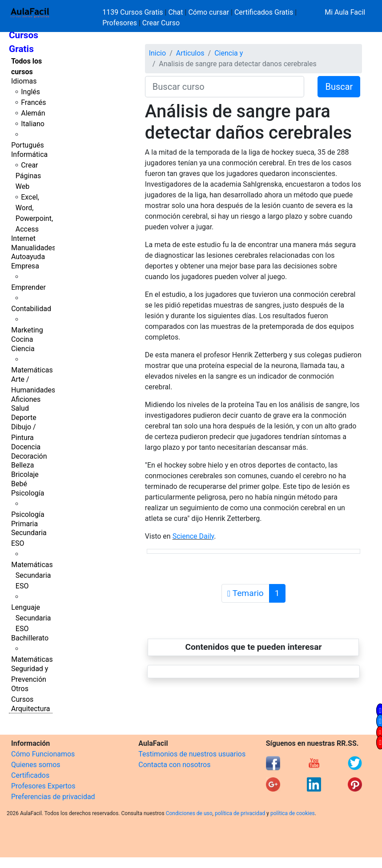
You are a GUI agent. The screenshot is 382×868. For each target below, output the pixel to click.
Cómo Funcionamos (43, 754)
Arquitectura (30, 709)
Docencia (26, 447)
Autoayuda (28, 257)
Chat (175, 12)
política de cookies (293, 813)
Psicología (28, 493)
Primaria (24, 524)
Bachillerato (30, 638)
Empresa (25, 266)
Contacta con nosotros (174, 765)
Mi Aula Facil (345, 12)
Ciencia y (229, 53)
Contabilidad (31, 309)
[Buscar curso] (225, 87)
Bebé (19, 484)
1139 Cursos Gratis (133, 12)
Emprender (28, 287)
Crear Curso (161, 23)
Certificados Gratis (264, 12)
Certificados (30, 775)
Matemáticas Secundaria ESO (32, 575)
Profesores (120, 23)
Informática (29, 154)
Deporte (24, 418)
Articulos (190, 53)
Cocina (22, 339)
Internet (23, 238)
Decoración (29, 456)
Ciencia (23, 349)
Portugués (28, 145)
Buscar (339, 87)
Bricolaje (25, 474)
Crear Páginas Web (28, 176)
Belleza (22, 465)
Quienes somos (36, 765)
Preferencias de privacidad (53, 797)
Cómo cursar (209, 12)
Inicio (157, 53)
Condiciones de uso (189, 813)
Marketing (27, 330)
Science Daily (193, 536)
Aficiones (26, 399)
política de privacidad (240, 813)
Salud (20, 408)
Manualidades (33, 248)
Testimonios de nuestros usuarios (192, 754)
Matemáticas (32, 370)
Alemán (33, 113)
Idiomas (24, 81)
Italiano (33, 124)
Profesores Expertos (43, 786)
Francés (33, 102)
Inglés (30, 92)
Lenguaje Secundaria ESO (31, 618)
